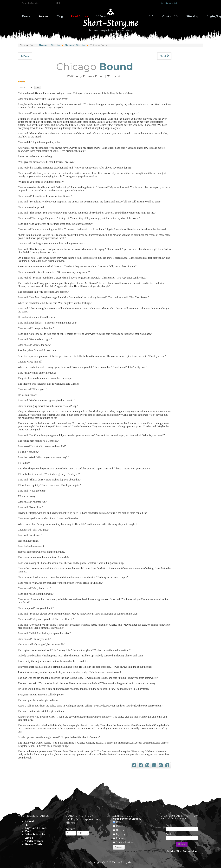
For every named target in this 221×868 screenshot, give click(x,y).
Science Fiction (124, 842)
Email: (169, 834)
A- (162, 3)
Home (26, 16)
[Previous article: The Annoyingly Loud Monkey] (25, 56)
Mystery (121, 834)
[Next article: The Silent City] (164, 56)
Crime (120, 822)
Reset (169, 3)
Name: (169, 825)
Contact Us (170, 16)
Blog (60, 16)
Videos (101, 16)
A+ (176, 3)
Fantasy (120, 826)
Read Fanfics (80, 16)
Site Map (192, 16)
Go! (58, 3)
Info (151, 16)
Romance (121, 838)
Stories (43, 16)
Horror (120, 830)
